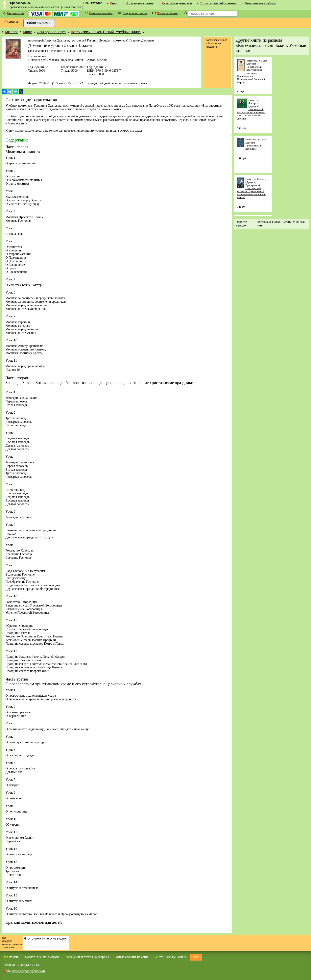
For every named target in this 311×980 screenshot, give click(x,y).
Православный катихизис (253, 147)
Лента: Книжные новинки (171, 957)
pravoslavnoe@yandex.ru (28, 971)
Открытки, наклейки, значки (218, 3)
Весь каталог (93, 3)
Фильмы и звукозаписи (177, 3)
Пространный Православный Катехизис (251, 111)
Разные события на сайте (132, 957)
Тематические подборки (261, 3)
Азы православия (52, 32)
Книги (114, 3)
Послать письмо (168, 13)
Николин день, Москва (44, 60)
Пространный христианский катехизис (254, 70)
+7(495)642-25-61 (28, 965)
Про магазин (15, 13)
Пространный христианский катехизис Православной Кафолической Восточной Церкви (251, 191)
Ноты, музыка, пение (140, 3)
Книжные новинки (101, 13)
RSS (196, 957)
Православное (20, 3)
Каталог (11, 32)
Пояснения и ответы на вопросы (87, 957)
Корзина (12, 22)
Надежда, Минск (72, 60)
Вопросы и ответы (135, 13)
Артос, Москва (97, 60)
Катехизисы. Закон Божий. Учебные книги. (106, 32)
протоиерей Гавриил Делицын (49, 40)
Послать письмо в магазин (43, 957)
